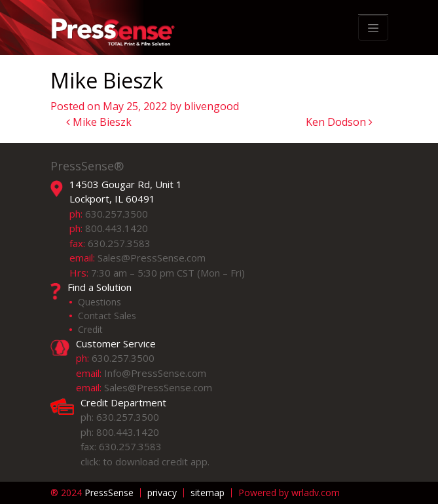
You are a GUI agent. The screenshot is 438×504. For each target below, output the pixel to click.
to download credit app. (156, 461)
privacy (162, 493)
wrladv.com (316, 493)
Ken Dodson (339, 122)
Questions (100, 302)
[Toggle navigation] (373, 28)
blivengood (211, 106)
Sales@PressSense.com (152, 258)
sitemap (208, 493)
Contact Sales (107, 316)
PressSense (92, 493)
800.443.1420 (117, 228)
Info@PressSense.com (155, 373)
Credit (90, 329)
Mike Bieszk (99, 122)
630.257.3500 (117, 214)
